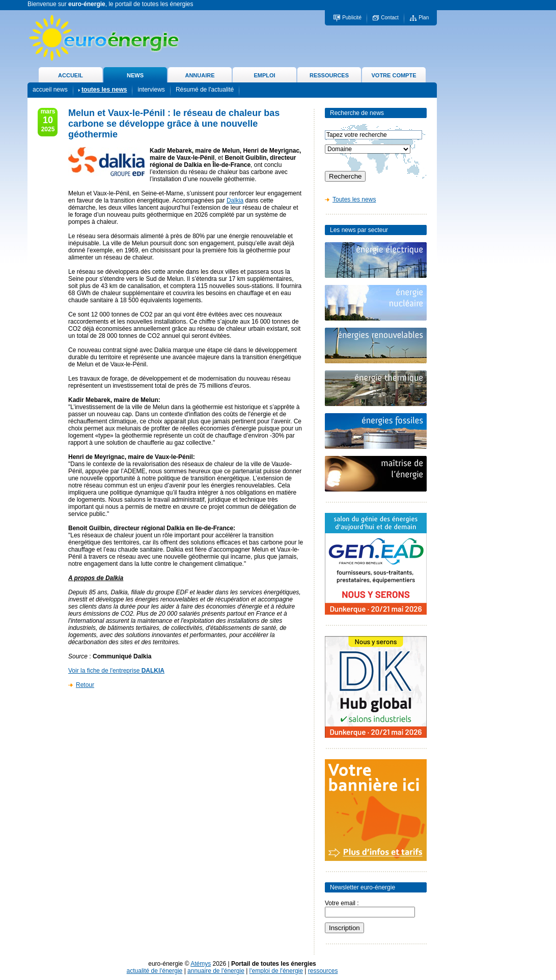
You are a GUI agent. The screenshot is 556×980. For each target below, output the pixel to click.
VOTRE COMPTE (394, 75)
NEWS (135, 75)
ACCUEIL (71, 75)
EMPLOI (264, 75)
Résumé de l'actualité (205, 90)
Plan (424, 18)
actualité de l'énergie (155, 971)
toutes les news (104, 90)
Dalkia (235, 200)
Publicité (352, 18)
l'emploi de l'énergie (276, 971)
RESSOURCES (329, 75)
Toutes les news (354, 199)
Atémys (201, 964)
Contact (390, 18)
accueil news (50, 90)
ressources (323, 971)
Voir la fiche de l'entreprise (116, 671)
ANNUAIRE (200, 75)
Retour (85, 685)
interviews (151, 90)
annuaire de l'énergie (216, 971)
